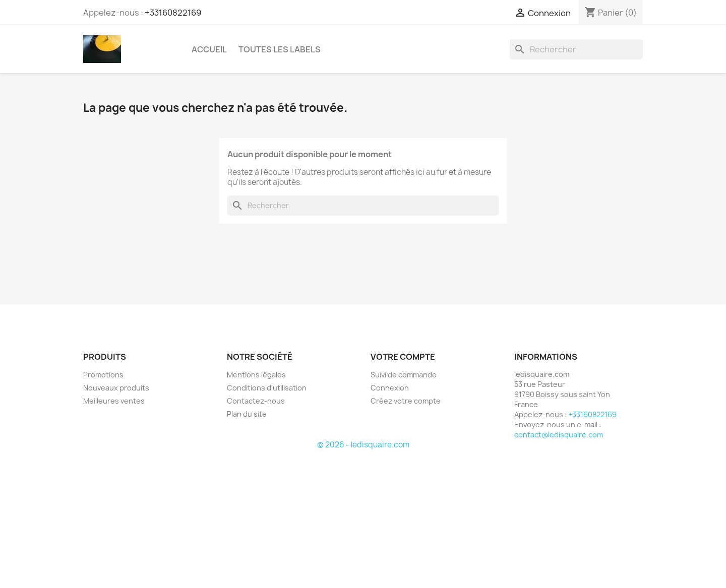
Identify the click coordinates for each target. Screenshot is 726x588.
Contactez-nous (256, 401)
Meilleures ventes (114, 401)
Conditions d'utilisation (267, 388)
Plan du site (247, 414)
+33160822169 (173, 13)
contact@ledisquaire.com (559, 435)
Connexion (390, 388)
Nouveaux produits (116, 388)
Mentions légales (256, 375)
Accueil (209, 49)
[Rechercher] (576, 49)
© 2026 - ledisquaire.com (363, 445)
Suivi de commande (404, 375)
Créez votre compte (406, 401)
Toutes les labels (280, 49)
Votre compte (403, 357)
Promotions (103, 375)
